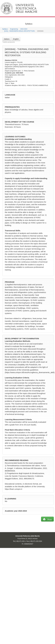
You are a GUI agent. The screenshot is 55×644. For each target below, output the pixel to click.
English (16, 39)
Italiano (7, 39)
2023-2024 (24, 29)
